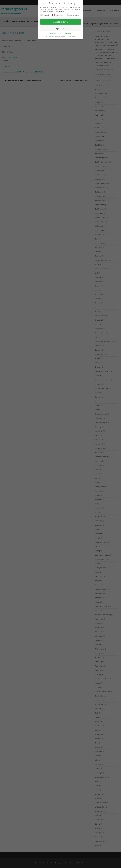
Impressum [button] (72, 36)
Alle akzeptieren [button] (60, 22)
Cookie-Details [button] (50, 36)
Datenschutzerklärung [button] (62, 36)
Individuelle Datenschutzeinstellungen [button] (60, 34)
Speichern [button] (60, 29)
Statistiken (58, 15)
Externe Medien (72, 15)
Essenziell (45, 15)
